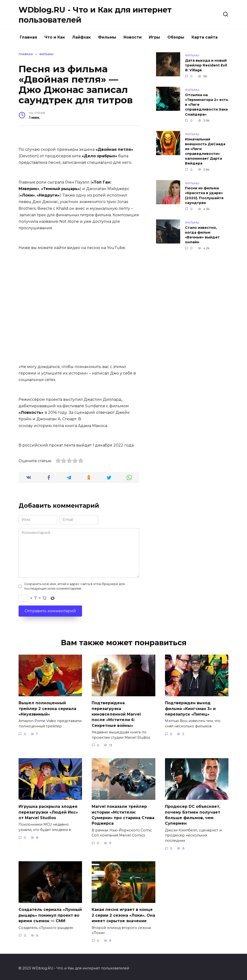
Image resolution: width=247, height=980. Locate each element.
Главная (28, 37)
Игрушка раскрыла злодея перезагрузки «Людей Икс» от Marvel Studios (48, 810)
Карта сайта (205, 37)
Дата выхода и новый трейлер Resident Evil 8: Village (206, 65)
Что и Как (55, 37)
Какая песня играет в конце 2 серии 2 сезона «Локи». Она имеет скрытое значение (123, 913)
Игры (154, 37)
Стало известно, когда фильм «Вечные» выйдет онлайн (202, 235)
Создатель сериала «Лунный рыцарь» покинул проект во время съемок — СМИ (50, 913)
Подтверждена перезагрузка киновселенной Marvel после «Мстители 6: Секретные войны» (116, 714)
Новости (133, 37)
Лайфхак (81, 37)
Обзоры (176, 37)
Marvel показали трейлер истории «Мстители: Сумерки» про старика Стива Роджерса (123, 813)
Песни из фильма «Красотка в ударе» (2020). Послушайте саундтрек (204, 196)
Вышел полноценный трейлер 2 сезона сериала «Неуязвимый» (47, 708)
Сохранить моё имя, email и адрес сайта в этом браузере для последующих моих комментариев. (74, 586)
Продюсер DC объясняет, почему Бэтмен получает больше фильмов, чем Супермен (193, 813)
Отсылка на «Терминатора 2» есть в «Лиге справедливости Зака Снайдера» (207, 105)
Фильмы (107, 37)
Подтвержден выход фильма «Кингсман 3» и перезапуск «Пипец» (190, 708)
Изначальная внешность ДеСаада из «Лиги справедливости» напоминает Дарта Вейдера (205, 151)
